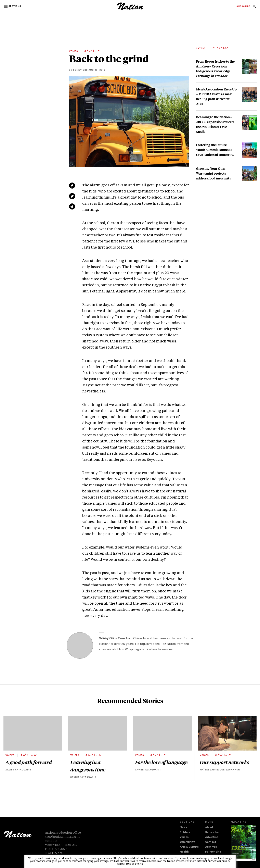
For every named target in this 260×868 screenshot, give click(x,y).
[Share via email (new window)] (72, 206)
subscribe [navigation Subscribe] (243, 7)
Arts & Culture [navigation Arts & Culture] (189, 847)
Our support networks (224, 762)
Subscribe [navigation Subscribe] (212, 833)
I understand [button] (134, 864)
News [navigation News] (183, 828)
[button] (13, 6)
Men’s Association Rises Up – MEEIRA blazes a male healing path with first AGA (216, 96)
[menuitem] (243, 7)
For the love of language (161, 762)
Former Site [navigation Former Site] (213, 852)
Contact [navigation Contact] (211, 842)
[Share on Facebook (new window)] (72, 186)
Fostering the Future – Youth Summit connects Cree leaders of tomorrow (215, 150)
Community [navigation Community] (187, 842)
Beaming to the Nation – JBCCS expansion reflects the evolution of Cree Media (215, 124)
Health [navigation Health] (184, 852)
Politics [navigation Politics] (185, 833)
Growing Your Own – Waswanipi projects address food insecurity (214, 173)
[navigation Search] (254, 8)
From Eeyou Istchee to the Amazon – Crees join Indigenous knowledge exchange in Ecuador (215, 69)
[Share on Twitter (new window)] (72, 196)
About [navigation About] (209, 828)
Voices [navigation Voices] (184, 837)
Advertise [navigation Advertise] (212, 837)
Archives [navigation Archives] (211, 847)
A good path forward (29, 762)
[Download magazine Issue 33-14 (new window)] (243, 843)
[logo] (130, 9)
